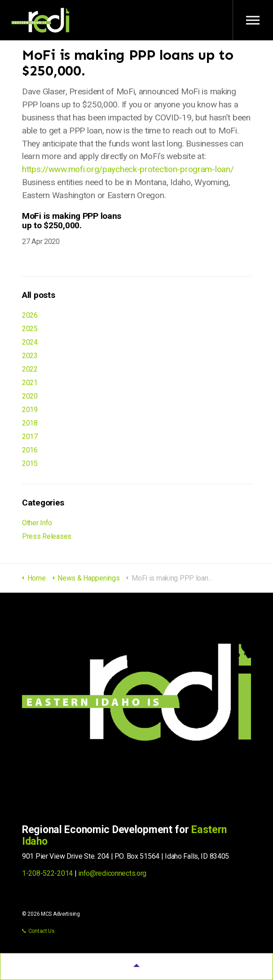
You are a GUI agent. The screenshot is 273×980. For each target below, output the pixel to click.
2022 (30, 369)
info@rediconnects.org (112, 873)
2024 (30, 342)
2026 (30, 315)
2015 (30, 463)
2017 (30, 437)
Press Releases (47, 536)
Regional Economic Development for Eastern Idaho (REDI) (40, 20)
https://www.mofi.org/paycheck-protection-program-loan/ (128, 169)
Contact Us (38, 931)
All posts (38, 295)
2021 (30, 383)
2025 (30, 329)
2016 (30, 450)
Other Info (37, 523)
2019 (30, 410)
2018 (30, 423)
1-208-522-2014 (47, 873)
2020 (30, 396)
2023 (30, 356)
